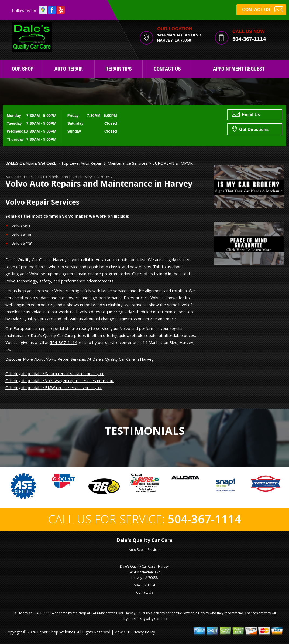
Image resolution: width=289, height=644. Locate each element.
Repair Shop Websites (56, 632)
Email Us (246, 114)
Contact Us (167, 70)
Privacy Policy (143, 632)
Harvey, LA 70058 (95, 177)
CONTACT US (263, 9)
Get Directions (251, 129)
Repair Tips (118, 70)
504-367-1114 (249, 39)
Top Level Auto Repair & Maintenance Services (104, 163)
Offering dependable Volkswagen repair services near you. (60, 380)
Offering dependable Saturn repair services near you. (55, 373)
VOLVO (49, 164)
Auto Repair (69, 70)
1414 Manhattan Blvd (57, 177)
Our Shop (23, 70)
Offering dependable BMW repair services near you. (54, 387)
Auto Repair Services (144, 550)
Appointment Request (239, 70)
